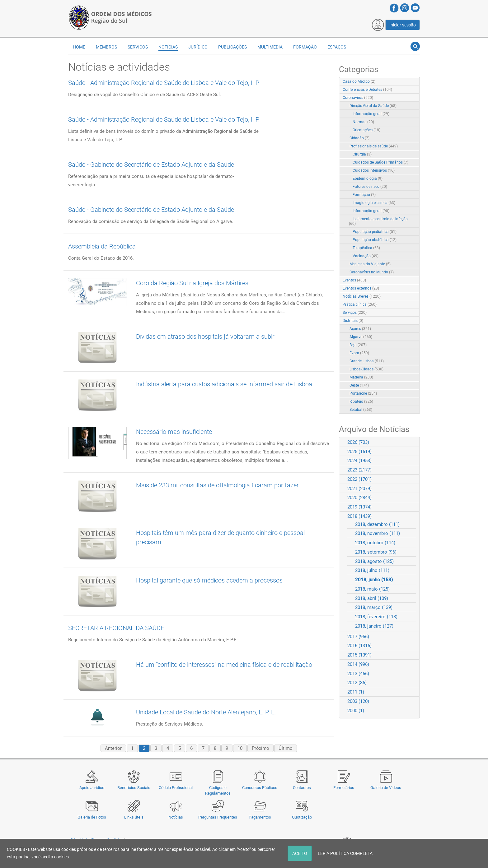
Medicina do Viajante (370, 264)
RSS (415, 82)
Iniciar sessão (403, 25)
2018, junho (374, 580)
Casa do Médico (359, 81)
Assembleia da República (102, 246)
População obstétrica (375, 240)
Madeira (361, 377)
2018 (359, 516)
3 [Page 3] (156, 748)
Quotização (302, 817)
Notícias (176, 817)
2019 (359, 507)
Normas (363, 122)
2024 (359, 461)
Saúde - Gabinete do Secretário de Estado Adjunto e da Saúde (151, 165)
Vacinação (366, 256)
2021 (359, 489)
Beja (358, 345)
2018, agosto (374, 561)
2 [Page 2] (144, 748)
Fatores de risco (370, 187)
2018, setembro (376, 552)
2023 (359, 470)
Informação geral (371, 114)
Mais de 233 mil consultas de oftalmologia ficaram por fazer (217, 485)
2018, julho (372, 570)
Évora (359, 353)
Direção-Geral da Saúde (373, 106)
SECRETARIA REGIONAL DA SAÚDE (116, 628)
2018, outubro (375, 543)
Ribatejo (361, 402)
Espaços (337, 47)
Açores (360, 329)
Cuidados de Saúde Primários (380, 162)
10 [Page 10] (240, 748)
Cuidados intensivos (374, 170)
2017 (358, 637)
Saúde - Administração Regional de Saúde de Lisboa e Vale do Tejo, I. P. (164, 83)
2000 (356, 711)
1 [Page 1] (132, 748)
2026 (358, 442)
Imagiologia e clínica (374, 203)
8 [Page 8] (215, 748)
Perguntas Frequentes (218, 817)
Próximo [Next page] (260, 748)
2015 (359, 655)
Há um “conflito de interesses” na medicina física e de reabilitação (224, 665)
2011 (356, 692)
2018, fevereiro (376, 617)
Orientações (366, 130)
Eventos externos (361, 288)
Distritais (353, 321)
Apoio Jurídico (92, 788)
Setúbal (361, 410)
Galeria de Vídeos (386, 788)
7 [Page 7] (203, 748)
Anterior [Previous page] (113, 748)
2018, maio (372, 589)
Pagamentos (260, 817)
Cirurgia (362, 154)
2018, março (374, 607)
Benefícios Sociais (134, 788)
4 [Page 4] (168, 748)
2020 (359, 498)
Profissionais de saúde (374, 146)
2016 (359, 646)
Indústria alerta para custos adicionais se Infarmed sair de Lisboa (224, 384)
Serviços (138, 47)
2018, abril (372, 598)
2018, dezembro (377, 524)
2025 (359, 452)
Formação (305, 47)
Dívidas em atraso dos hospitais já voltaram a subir (205, 337)
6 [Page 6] (191, 748)
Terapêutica (366, 248)
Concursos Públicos (260, 788)
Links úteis (134, 817)
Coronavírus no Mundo (372, 272)
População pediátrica (375, 232)
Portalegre (363, 393)
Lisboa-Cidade (366, 369)
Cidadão (359, 138)
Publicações (232, 47)
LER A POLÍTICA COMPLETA (345, 853)
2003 (358, 701)
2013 (358, 674)
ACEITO (300, 853)
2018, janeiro (374, 626)
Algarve (361, 337)
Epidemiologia (368, 179)
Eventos (354, 280)
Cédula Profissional (176, 788)
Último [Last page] (286, 748)
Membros (106, 47)
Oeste (359, 385)
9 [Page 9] (227, 748)
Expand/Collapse (408, 98)
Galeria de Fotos (92, 817)
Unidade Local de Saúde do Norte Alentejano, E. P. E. (206, 712)
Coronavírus (358, 98)
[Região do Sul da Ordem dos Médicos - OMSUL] (110, 16)
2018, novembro (378, 533)
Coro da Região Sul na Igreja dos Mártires (192, 283)
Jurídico (198, 47)
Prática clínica (360, 304)
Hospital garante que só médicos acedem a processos (209, 580)
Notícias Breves (362, 296)
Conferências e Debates (367, 90)
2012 (357, 683)
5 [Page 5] (180, 748)
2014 (358, 664)
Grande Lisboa (367, 361)
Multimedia (270, 47)
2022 (359, 479)
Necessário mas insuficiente (174, 432)
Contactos (302, 788)
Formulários (344, 788)
